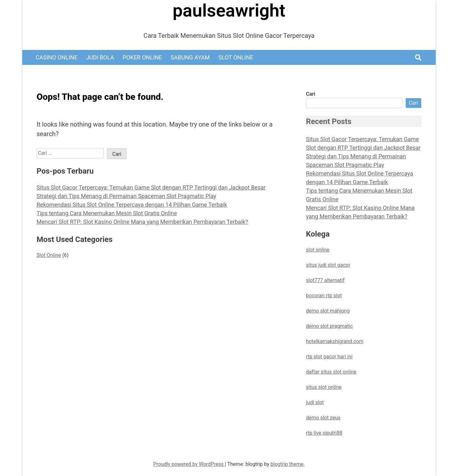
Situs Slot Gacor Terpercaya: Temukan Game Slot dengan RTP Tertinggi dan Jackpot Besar (151, 187)
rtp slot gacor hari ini (329, 357)
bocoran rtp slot (324, 296)
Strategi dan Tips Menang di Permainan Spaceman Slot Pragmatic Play (126, 196)
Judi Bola (100, 57)
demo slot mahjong (328, 311)
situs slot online (324, 387)
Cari (311, 94)
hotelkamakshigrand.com (335, 341)
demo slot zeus (323, 418)
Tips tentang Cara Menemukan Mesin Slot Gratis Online (107, 213)
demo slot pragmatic (329, 326)
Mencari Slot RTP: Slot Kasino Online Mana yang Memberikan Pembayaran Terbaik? (142, 222)
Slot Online (236, 57)
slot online (318, 250)
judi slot (315, 402)
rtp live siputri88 (324, 433)
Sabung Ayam (190, 57)
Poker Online (142, 57)
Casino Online (57, 57)
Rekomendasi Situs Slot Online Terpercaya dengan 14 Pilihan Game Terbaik (132, 205)
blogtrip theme (287, 464)
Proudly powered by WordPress (189, 464)
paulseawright (229, 10)
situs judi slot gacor (328, 265)
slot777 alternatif (325, 280)
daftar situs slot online (331, 372)
